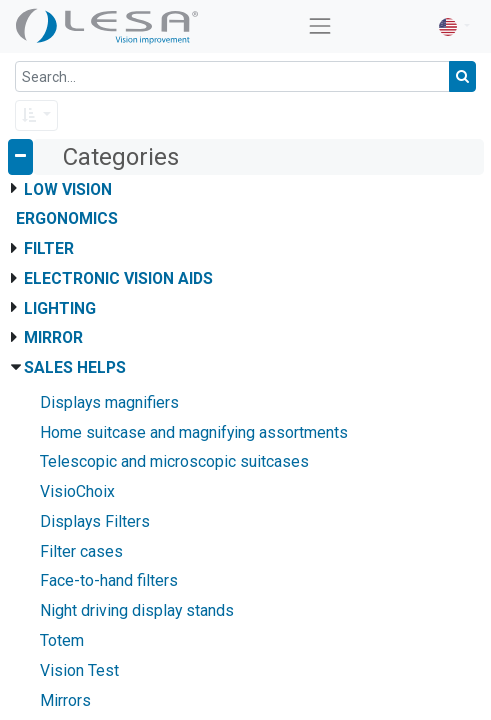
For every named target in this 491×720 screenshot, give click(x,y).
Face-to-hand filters (109, 580)
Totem (62, 640)
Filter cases (81, 551)
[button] (36, 115)
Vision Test (79, 670)
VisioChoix (77, 491)
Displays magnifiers (109, 402)
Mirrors (65, 700)
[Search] (462, 76)
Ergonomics (67, 218)
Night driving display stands (137, 610)
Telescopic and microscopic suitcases (174, 461)
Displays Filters (95, 521)
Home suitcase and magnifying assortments (194, 432)
